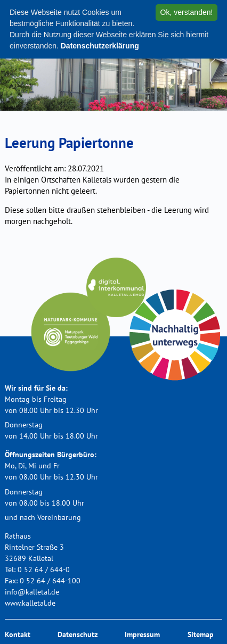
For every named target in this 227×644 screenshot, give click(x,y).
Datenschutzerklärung (100, 46)
